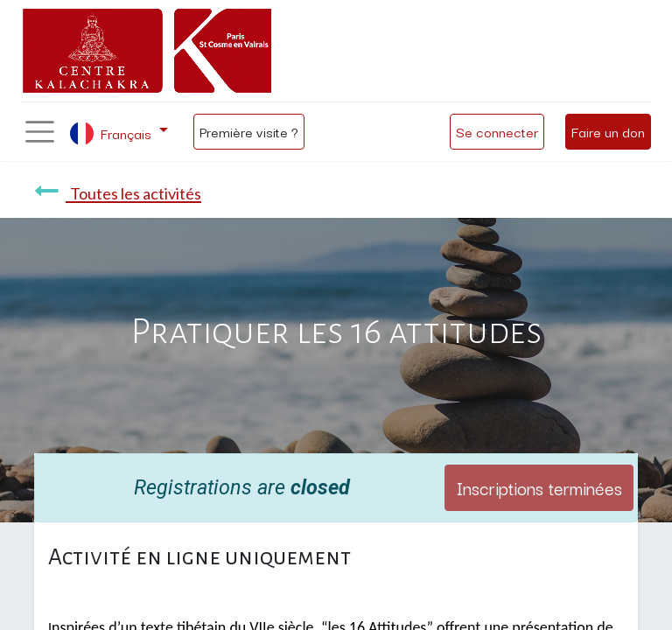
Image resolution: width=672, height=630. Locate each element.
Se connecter (497, 131)
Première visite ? (249, 131)
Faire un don (608, 131)
